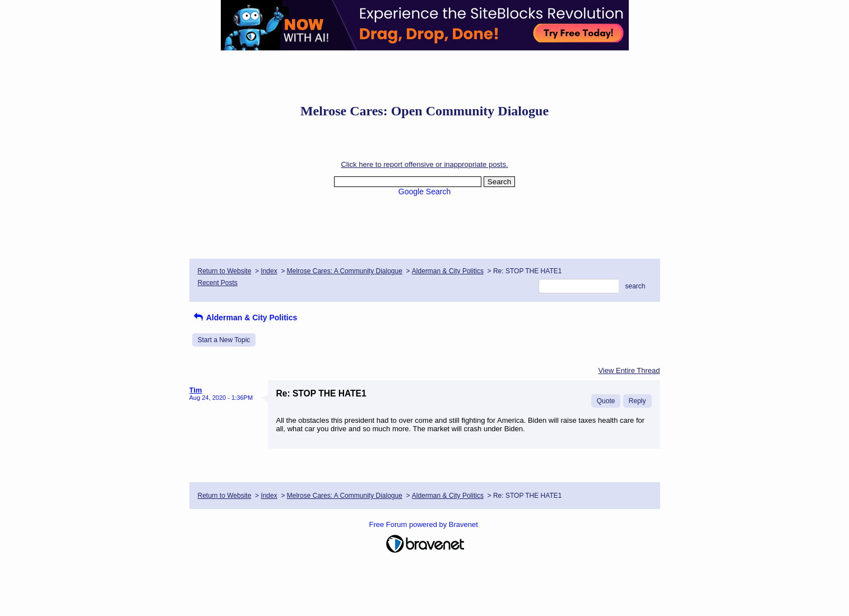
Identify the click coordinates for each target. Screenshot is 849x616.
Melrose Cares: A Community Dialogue (345, 271)
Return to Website (225, 271)
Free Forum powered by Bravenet (425, 524)
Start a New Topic (224, 340)
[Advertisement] (425, 76)
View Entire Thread (629, 370)
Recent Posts (218, 283)
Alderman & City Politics (448, 271)
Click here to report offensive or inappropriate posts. (424, 164)
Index (269, 271)
